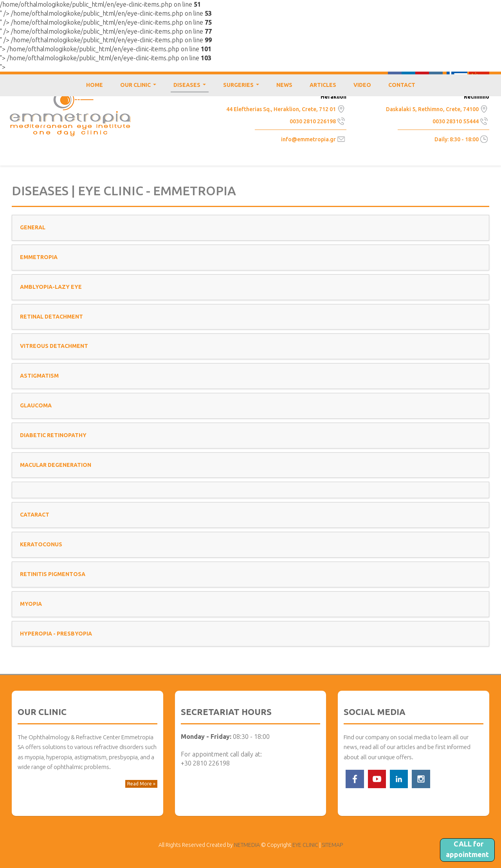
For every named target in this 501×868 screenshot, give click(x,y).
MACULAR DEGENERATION (56, 465)
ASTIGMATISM (39, 376)
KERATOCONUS (41, 544)
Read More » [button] (141, 784)
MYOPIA (31, 604)
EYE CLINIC (70, 113)
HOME (95, 85)
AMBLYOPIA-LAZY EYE (51, 287)
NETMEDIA (247, 845)
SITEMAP (332, 845)
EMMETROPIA (39, 257)
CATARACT (35, 515)
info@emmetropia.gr (308, 139)
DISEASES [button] (191, 87)
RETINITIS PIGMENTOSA (53, 574)
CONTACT (402, 85)
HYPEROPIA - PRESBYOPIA (56, 634)
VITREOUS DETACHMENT (54, 346)
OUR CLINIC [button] (140, 87)
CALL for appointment (467, 849)
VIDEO (362, 85)
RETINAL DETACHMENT (51, 317)
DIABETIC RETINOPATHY (53, 435)
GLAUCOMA (36, 405)
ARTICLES (323, 85)
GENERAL (33, 227)
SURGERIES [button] (242, 87)
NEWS (284, 85)
